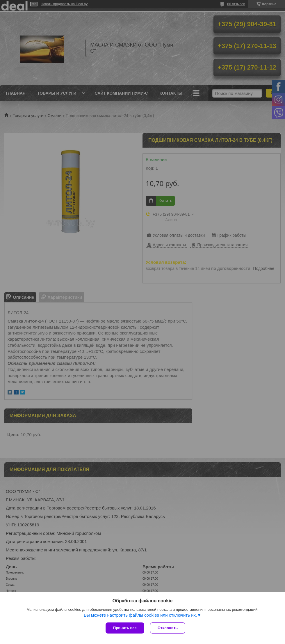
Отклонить (168, 628)
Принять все (125, 628)
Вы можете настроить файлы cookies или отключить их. (140, 615)
